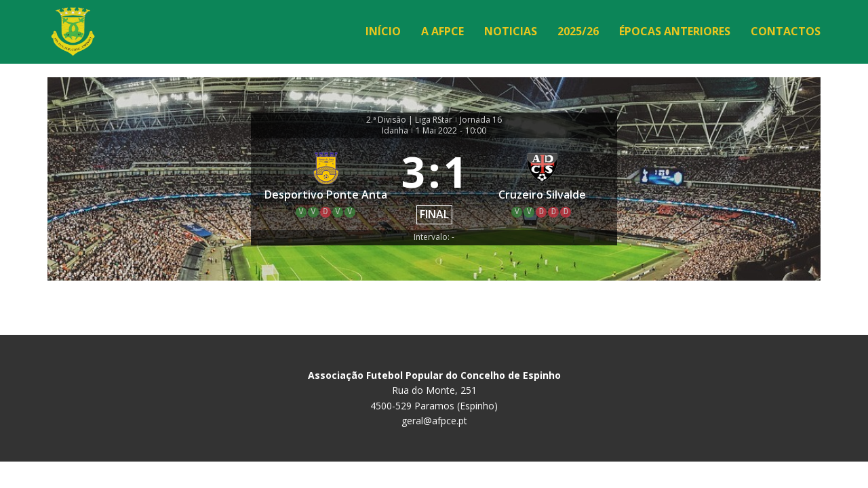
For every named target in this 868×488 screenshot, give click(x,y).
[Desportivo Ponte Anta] (326, 184)
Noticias (511, 31)
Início (383, 31)
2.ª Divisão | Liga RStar (409, 120)
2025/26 (578, 31)
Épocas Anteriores (675, 31)
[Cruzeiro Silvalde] (542, 184)
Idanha (395, 131)
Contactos (786, 31)
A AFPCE (442, 31)
